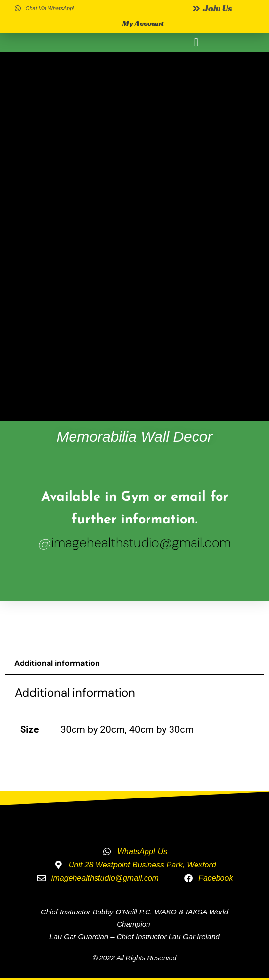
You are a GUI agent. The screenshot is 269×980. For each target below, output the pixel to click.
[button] (196, 43)
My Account (143, 23)
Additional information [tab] (57, 663)
